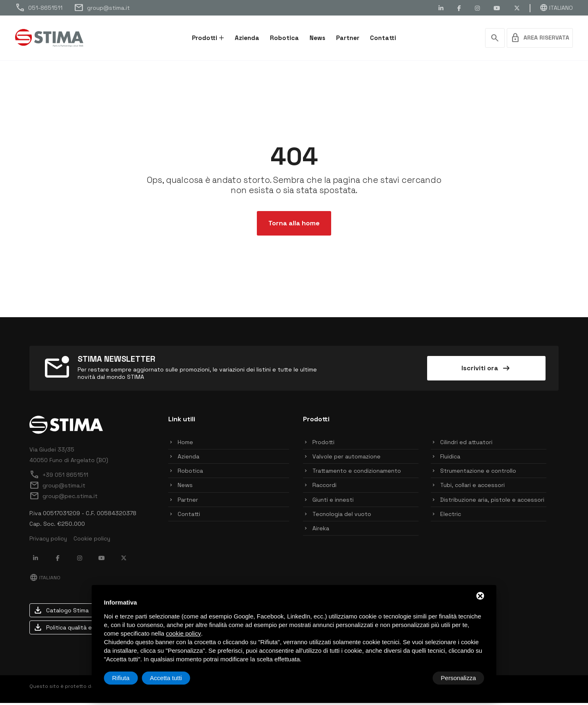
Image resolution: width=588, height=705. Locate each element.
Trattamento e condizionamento (357, 473)
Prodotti (205, 38)
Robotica (284, 38)
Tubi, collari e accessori (472, 487)
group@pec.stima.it (63, 498)
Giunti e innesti (333, 502)
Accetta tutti (460, 678)
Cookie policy (92, 540)
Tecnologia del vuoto (342, 516)
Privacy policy (48, 540)
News (317, 38)
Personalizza (130, 678)
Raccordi (324, 487)
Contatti (383, 38)
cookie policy (183, 633)
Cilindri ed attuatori (466, 444)
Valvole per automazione (346, 458)
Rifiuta (415, 678)
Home (185, 444)
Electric (451, 516)
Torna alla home (294, 225)
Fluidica (450, 458)
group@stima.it (102, 8)
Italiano (556, 8)
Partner (348, 38)
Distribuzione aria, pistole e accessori (492, 502)
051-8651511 (39, 8)
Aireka (321, 530)
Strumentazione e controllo (478, 473)
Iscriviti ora (486, 370)
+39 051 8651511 (59, 477)
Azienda (247, 38)
